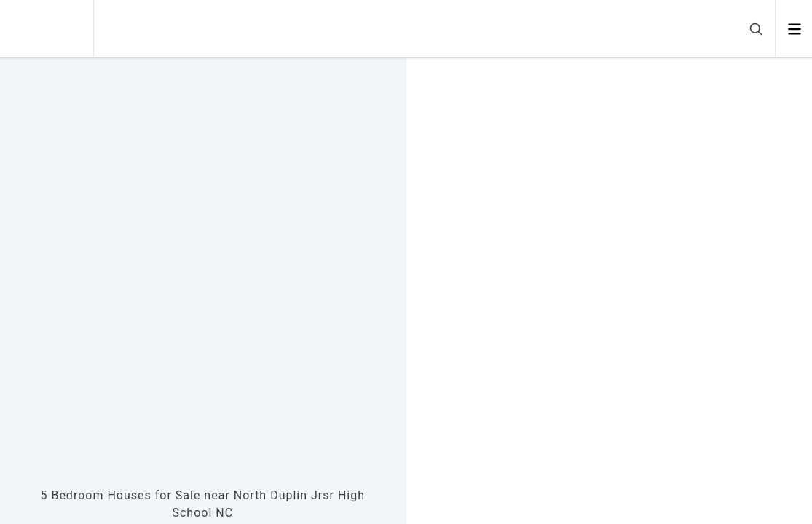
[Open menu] (794, 29)
